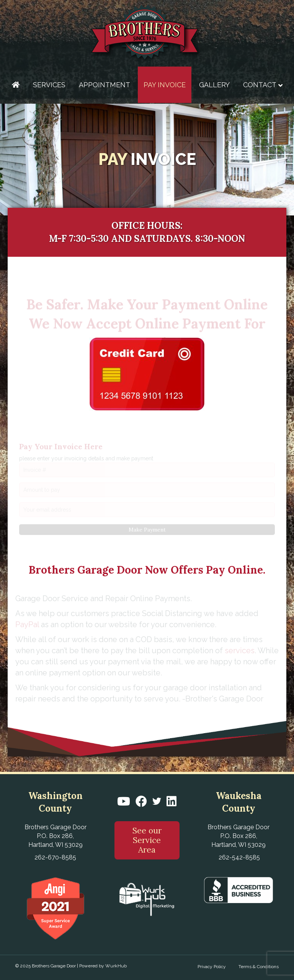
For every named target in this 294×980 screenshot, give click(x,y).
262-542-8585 (239, 857)
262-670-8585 (55, 857)
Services (49, 85)
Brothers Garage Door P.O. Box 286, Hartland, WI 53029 (56, 836)
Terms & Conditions (259, 967)
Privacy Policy (212, 967)
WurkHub (116, 966)
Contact (260, 85)
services (240, 651)
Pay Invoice (165, 85)
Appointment (105, 85)
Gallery (214, 85)
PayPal (27, 625)
